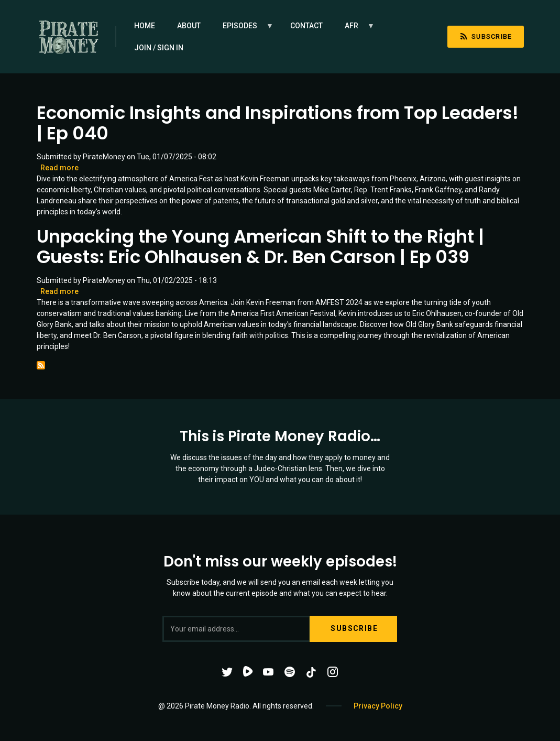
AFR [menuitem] (354, 29)
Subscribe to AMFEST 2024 (41, 365)
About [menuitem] (189, 26)
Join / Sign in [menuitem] (159, 48)
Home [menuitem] (145, 26)
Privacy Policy (378, 706)
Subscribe (486, 36)
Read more (59, 168)
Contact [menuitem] (306, 26)
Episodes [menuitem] (243, 29)
